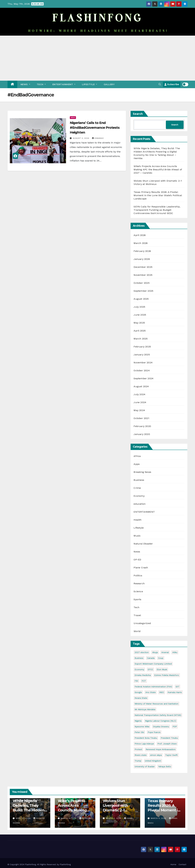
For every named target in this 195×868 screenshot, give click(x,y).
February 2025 (142, 347)
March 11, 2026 (69, 818)
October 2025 (141, 283)
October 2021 (141, 418)
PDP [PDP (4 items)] (175, 727)
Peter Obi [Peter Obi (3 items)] (139, 732)
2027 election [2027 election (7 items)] (142, 652)
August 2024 (141, 386)
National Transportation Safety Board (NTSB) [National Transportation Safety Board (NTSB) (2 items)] (158, 715)
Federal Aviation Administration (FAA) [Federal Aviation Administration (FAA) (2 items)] (153, 687)
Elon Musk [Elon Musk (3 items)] (162, 669)
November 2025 (143, 275)
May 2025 (139, 323)
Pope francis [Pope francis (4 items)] (154, 732)
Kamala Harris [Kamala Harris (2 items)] (175, 692)
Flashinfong (65, 864)
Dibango (98, 138)
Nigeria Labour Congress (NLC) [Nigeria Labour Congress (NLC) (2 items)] (161, 721)
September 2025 (143, 291)
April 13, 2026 (24, 818)
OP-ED (137, 560)
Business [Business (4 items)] (139, 658)
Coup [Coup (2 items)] (161, 658)
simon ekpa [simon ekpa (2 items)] (156, 755)
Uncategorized (142, 623)
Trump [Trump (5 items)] (138, 761)
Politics (138, 575)
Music (137, 536)
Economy (139, 496)
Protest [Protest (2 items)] (138, 749)
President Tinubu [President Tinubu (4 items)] (169, 738)
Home (173, 864)
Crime (137, 488)
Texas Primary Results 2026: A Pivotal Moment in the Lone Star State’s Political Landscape (158, 195)
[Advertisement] (98, 58)
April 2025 (140, 331)
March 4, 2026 (114, 818)
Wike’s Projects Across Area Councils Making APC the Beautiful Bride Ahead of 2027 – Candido (158, 169)
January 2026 (142, 259)
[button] (160, 84)
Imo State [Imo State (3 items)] (151, 692)
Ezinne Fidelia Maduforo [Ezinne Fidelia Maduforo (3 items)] (167, 675)
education (140, 504)
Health (138, 520)
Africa (137, 456)
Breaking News (142, 472)
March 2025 (141, 339)
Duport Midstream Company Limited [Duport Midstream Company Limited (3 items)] (153, 664)
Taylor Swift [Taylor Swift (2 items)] (171, 755)
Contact (182, 864)
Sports (137, 599)
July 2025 (139, 307)
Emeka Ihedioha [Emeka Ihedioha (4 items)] (143, 675)
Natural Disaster (143, 544)
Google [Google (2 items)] (138, 692)
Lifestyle (90, 84)
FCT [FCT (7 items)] (144, 681)
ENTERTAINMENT (64, 84)
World (137, 631)
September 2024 (144, 378)
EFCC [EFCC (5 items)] (150, 669)
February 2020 (142, 426)
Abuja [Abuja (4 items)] (155, 652)
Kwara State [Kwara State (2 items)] (141, 698)
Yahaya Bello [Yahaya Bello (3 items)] (165, 766)
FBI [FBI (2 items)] (136, 681)
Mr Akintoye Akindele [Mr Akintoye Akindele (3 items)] (145, 709)
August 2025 (141, 299)
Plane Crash (141, 568)
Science (138, 591)
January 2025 (142, 355)
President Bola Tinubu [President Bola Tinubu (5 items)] (146, 738)
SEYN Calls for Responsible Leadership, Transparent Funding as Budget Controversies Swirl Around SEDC (157, 210)
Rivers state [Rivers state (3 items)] (141, 755)
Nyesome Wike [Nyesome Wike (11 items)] (142, 727)
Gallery (109, 84)
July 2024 (139, 394)
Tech (41, 84)
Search (138, 114)
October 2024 (142, 370)
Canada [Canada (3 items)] (151, 658)
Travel (137, 615)
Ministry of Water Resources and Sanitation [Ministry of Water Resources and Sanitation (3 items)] (156, 704)
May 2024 (139, 410)
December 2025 (143, 267)
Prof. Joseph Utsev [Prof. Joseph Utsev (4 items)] (167, 744)
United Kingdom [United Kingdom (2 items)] (153, 761)
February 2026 (142, 251)
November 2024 (143, 363)
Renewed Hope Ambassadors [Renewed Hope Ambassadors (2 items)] (161, 749)
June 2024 (140, 402)
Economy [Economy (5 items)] (139, 669)
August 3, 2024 (81, 138)
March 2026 (141, 243)
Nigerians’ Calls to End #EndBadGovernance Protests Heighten (95, 128)
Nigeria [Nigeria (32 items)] (138, 721)
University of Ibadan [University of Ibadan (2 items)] (145, 766)
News (25, 84)
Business (139, 480)
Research (139, 583)
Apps (137, 464)
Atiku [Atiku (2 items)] (175, 652)
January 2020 (142, 434)
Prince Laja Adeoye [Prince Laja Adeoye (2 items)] (144, 744)
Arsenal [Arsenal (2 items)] (165, 652)
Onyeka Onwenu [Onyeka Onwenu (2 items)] (161, 727)
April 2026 (140, 235)
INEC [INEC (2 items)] (162, 692)
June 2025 (140, 315)
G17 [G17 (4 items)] (177, 687)
